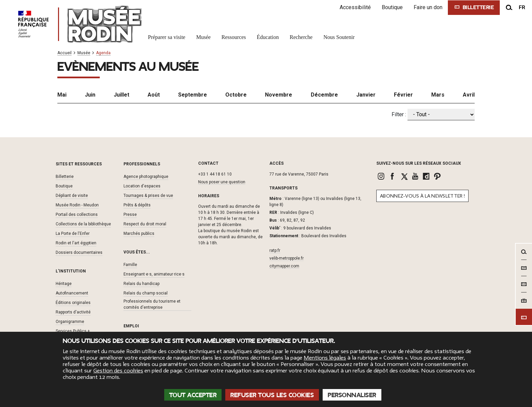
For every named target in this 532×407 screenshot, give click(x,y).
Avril (469, 95)
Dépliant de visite (72, 196)
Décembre (324, 95)
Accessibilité (355, 7)
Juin (90, 95)
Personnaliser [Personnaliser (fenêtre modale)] (352, 395)
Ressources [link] (234, 37)
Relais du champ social (146, 293)
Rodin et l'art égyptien (76, 243)
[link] (382, 176)
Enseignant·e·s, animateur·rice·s (154, 274)
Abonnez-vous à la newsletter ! (422, 196)
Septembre (193, 95)
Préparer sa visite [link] (167, 37)
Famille (130, 265)
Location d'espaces (142, 186)
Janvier (366, 95)
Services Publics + (73, 331)
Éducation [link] (268, 37)
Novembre (279, 95)
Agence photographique (146, 177)
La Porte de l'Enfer (73, 233)
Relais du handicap (141, 284)
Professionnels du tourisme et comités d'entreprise (152, 304)
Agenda (103, 53)
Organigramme (70, 322)
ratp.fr (275, 250)
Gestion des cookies (118, 371)
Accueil (64, 53)
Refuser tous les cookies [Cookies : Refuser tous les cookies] (272, 395)
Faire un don (428, 7)
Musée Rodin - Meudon (77, 205)
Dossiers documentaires (79, 252)
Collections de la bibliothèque (83, 224)
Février (403, 95)
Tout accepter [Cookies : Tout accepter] (193, 395)
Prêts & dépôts (137, 205)
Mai (62, 95)
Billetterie (65, 177)
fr (522, 7)
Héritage (64, 284)
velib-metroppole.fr (287, 258)
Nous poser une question (222, 182)
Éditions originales (73, 303)
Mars (438, 95)
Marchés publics (139, 233)
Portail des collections (77, 215)
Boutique (392, 7)
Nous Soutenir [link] (339, 37)
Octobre (236, 95)
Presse (130, 215)
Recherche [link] (301, 37)
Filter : (399, 114)
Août (154, 95)
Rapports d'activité (73, 312)
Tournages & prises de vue (148, 196)
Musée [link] (203, 37)
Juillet (121, 95)
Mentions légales (325, 358)
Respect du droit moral (145, 224)
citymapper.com (284, 266)
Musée (84, 53)
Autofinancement (72, 293)
